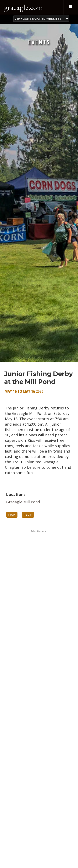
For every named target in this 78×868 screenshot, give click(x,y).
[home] (23, 7)
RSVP (28, 515)
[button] (71, 7)
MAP (12, 515)
